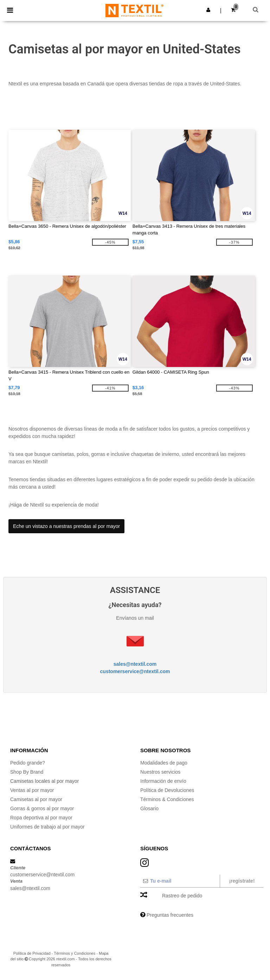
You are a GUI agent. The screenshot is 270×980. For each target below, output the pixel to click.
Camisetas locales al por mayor (44, 781)
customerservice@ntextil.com (135, 671)
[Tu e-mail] (180, 881)
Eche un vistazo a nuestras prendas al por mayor (66, 526)
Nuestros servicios (160, 772)
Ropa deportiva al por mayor (41, 818)
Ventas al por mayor (32, 790)
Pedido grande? (28, 763)
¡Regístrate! (242, 881)
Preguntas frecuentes (170, 915)
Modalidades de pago (164, 763)
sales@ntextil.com (135, 664)
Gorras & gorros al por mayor (42, 808)
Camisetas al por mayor (36, 799)
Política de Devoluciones (167, 790)
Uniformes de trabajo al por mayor (47, 827)
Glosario (149, 808)
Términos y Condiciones (75, 953)
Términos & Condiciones (167, 799)
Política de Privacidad (32, 953)
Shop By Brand (27, 772)
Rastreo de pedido (182, 896)
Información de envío (163, 781)
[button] (208, 10)
